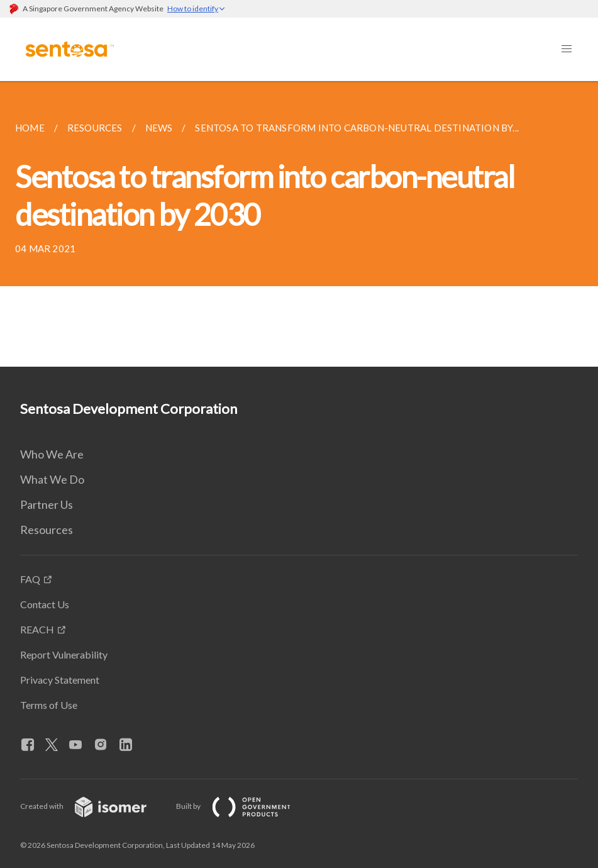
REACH (37, 629)
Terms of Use (49, 705)
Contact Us (45, 604)
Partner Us (47, 504)
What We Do (52, 479)
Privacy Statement (60, 680)
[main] (299, 224)
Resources (47, 530)
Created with (93, 806)
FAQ (30, 579)
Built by (243, 806)
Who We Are (52, 454)
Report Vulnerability (64, 654)
